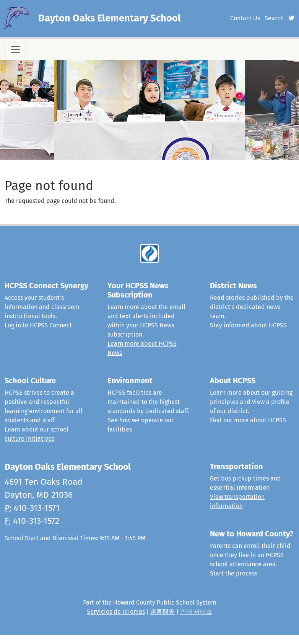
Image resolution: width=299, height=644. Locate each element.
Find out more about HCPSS (248, 420)
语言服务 (162, 612)
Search (274, 18)
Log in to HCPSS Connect (38, 325)
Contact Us (245, 18)
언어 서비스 (196, 612)
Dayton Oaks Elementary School (110, 18)
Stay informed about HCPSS (248, 325)
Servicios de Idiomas (116, 612)
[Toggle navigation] (15, 49)
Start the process (234, 573)
